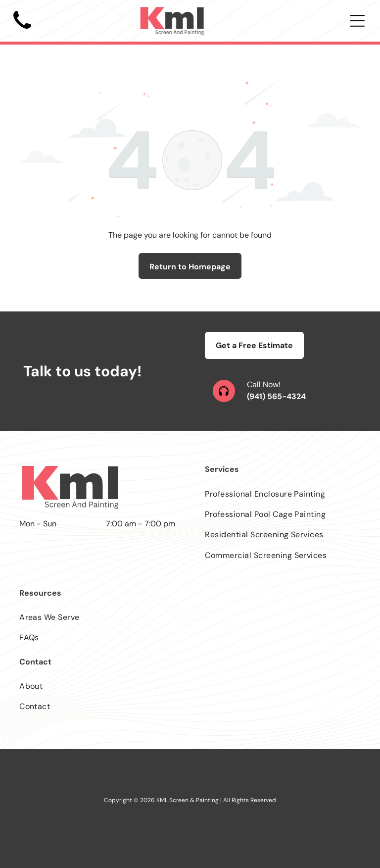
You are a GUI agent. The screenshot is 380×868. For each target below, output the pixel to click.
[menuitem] (283, 493)
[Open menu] (357, 21)
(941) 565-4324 (276, 396)
